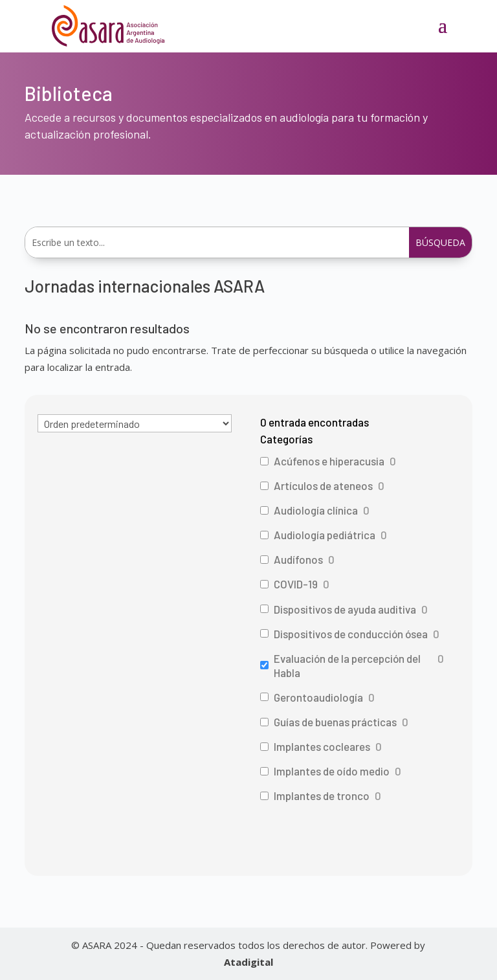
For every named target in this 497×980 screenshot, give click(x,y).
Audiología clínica (316, 510)
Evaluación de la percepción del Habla (347, 665)
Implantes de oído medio (332, 771)
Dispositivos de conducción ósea (351, 634)
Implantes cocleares (322, 746)
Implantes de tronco (322, 796)
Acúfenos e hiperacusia (329, 461)
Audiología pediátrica (325, 535)
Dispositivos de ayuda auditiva (345, 609)
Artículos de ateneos (323, 485)
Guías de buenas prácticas (335, 722)
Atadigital (248, 962)
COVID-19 (296, 584)
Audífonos (298, 559)
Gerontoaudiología (318, 697)
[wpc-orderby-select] (135, 423)
